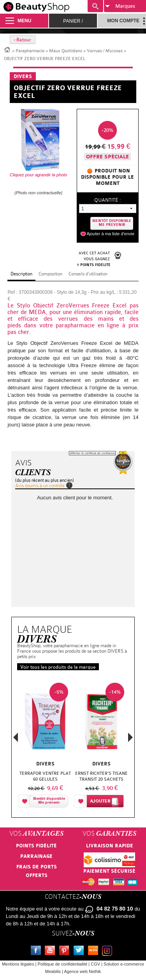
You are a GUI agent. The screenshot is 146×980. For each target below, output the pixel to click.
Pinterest (66, 952)
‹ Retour (23, 40)
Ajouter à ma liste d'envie (110, 234)
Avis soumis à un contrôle (40, 486)
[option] (45, 745)
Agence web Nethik (82, 971)
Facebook (37, 952)
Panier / (73, 21)
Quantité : (107, 200)
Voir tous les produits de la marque (58, 667)
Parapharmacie (30, 51)
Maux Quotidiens (66, 51)
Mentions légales (18, 964)
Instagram (109, 952)
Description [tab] (21, 274)
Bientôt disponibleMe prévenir (49, 801)
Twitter (80, 952)
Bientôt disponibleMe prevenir (112, 223)
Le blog (95, 952)
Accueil (7, 49)
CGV (95, 964)
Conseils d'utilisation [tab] (88, 274)
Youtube (51, 952)
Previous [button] (16, 739)
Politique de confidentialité (62, 964)
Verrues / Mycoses (105, 51)
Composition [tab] (50, 274)
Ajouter (100, 801)
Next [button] (130, 737)
